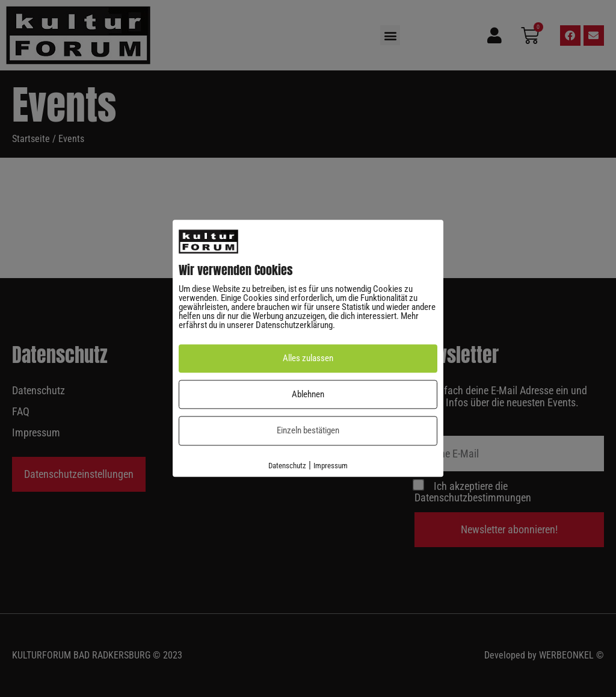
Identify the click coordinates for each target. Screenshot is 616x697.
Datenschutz (287, 466)
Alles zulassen (308, 359)
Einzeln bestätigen (308, 431)
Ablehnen (308, 394)
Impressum (331, 466)
